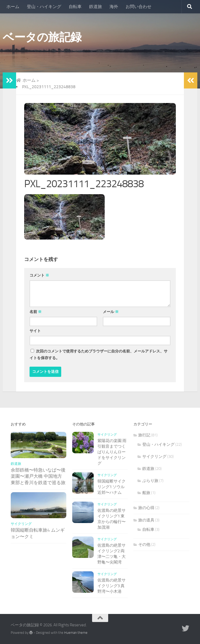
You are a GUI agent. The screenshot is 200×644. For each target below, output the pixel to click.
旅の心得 (146, 508)
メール (111, 312)
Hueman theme (76, 633)
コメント (39, 275)
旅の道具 (146, 520)
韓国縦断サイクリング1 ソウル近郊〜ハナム (112, 487)
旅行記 (144, 435)
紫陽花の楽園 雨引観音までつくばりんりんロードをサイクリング (112, 452)
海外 (114, 7)
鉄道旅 (96, 7)
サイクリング (21, 524)
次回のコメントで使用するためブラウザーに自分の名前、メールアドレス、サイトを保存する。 (99, 355)
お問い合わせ (139, 7)
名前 (36, 312)
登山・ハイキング (44, 7)
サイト (35, 331)
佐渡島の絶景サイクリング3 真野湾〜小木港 (112, 586)
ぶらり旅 (150, 481)
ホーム (13, 7)
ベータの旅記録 (42, 37)
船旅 (146, 493)
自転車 (75, 7)
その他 (144, 544)
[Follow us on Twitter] (186, 628)
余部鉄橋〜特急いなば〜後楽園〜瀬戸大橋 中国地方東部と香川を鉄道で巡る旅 (38, 476)
